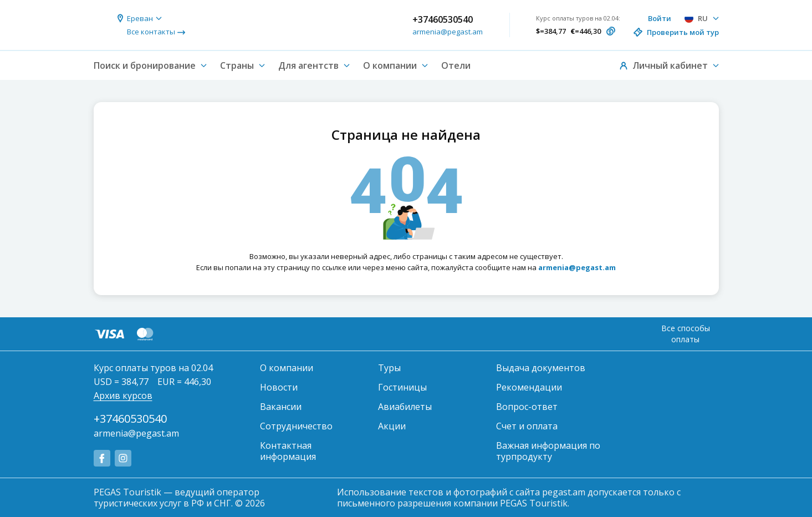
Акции (392, 426)
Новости (279, 387)
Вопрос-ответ (527, 407)
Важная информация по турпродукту (548, 451)
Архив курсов (123, 396)
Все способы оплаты (686, 334)
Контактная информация (288, 451)
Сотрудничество (296, 426)
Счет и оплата (527, 426)
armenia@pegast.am (448, 32)
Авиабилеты (405, 407)
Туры (389, 368)
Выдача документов (541, 368)
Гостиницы (402, 387)
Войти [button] (660, 18)
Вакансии (281, 407)
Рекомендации (529, 387)
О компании (287, 368)
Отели (456, 65)
